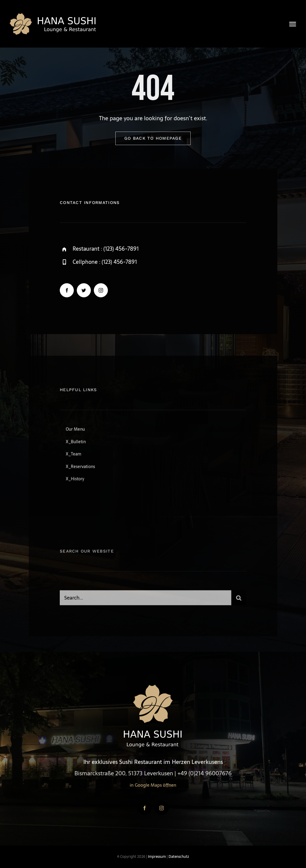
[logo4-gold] (54, 15)
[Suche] (239, 600)
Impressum (157, 857)
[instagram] (101, 291)
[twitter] (84, 291)
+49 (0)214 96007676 (205, 773)
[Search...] (146, 600)
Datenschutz (179, 857)
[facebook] (67, 291)
